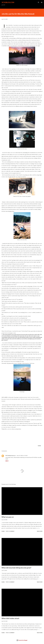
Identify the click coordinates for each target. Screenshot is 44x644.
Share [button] (39, 446)
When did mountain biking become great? (16, 568)
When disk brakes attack (10, 618)
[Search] (38, 2)
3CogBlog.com (8, 2)
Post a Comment (10, 531)
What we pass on (8, 517)
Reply (7, 461)
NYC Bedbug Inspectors (11, 455)
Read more (40, 531)
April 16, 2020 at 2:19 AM (22, 455)
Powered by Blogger (22, 640)
